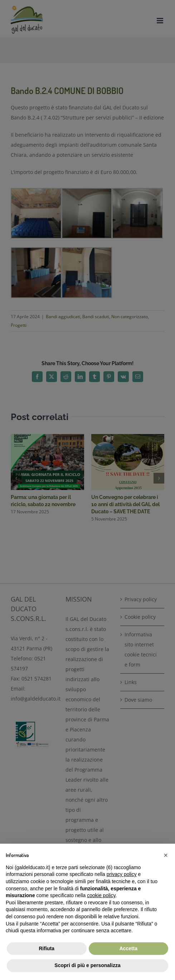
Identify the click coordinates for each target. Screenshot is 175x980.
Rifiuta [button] (47, 948)
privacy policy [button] (122, 874)
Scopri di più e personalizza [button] (87, 965)
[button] (166, 855)
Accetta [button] (128, 948)
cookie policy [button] (101, 895)
